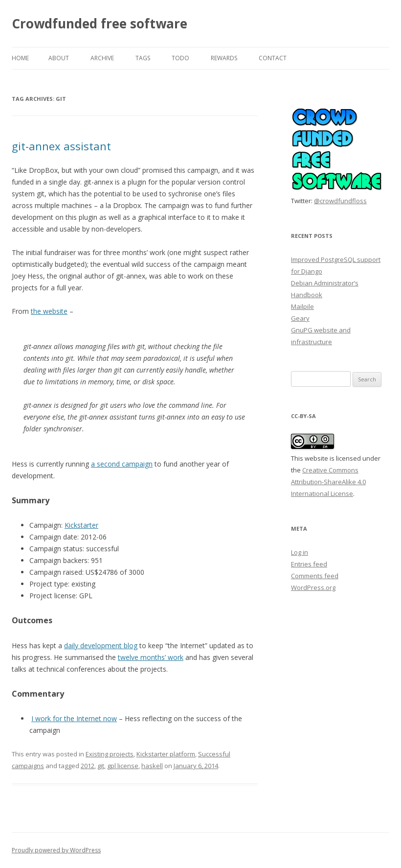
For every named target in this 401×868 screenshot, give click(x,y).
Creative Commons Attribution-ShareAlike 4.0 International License (328, 482)
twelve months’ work (151, 657)
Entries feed (309, 564)
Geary (300, 318)
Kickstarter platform (166, 754)
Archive (102, 58)
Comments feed (315, 576)
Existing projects (110, 754)
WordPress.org (313, 587)
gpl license (123, 766)
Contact (273, 58)
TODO (180, 58)
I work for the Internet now (74, 718)
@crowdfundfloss (340, 201)
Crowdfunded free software (100, 23)
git (101, 766)
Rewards (224, 58)
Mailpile (302, 306)
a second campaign (122, 464)
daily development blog (101, 645)
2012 (88, 766)
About (59, 58)
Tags (143, 58)
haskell (152, 766)
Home (20, 58)
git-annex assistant (61, 146)
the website (49, 311)
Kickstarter (81, 525)
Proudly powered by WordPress (56, 850)
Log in (300, 552)
